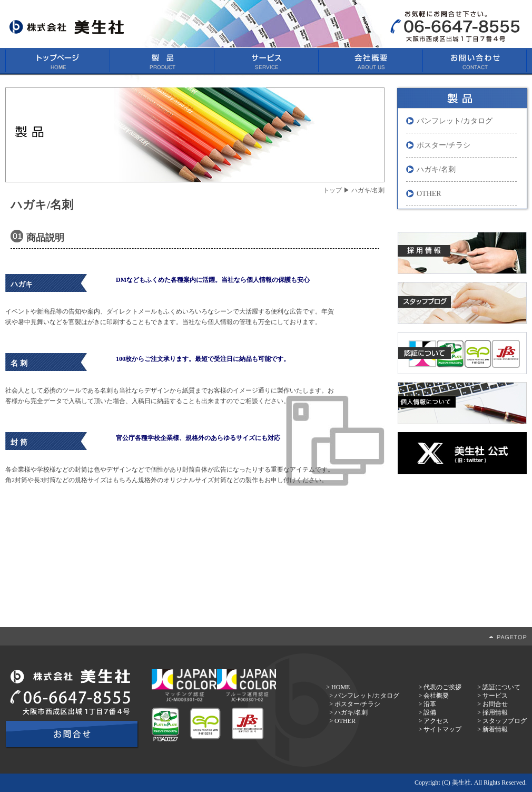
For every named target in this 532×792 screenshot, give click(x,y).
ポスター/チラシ (444, 145)
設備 (430, 712)
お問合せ (495, 704)
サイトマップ (442, 729)
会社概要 (436, 696)
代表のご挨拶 (442, 687)
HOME (341, 687)
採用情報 (495, 712)
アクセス (436, 721)
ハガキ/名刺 (436, 169)
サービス (495, 696)
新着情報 (495, 729)
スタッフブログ (505, 721)
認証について (501, 687)
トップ (332, 190)
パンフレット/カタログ (455, 121)
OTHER (429, 194)
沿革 (430, 704)
